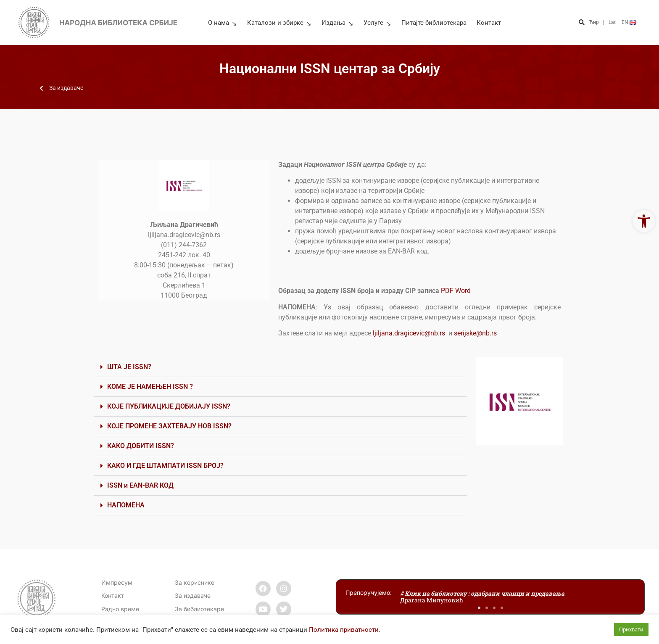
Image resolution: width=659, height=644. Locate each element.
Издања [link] (337, 23)
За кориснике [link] (195, 582)
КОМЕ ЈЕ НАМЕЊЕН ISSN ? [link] (150, 387)
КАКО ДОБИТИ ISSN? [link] (141, 446)
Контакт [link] (489, 23)
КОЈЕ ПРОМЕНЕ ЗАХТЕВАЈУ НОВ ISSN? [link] (169, 426)
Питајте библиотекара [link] (434, 23)
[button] (581, 22)
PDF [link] (448, 291)
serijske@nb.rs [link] (475, 333)
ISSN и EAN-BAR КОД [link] (140, 485)
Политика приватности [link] (344, 630)
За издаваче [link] (193, 595)
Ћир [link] (594, 22)
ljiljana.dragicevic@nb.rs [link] (409, 333)
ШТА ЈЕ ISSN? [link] (129, 367)
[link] (644, 221)
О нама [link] (223, 23)
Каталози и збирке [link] (279, 23)
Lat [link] (612, 22)
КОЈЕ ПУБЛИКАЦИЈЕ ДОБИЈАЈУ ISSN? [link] (169, 406)
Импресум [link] (117, 582)
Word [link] (464, 291)
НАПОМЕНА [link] (126, 505)
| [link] (604, 22)
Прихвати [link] (631, 629)
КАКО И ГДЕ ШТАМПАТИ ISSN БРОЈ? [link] (165, 466)
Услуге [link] (377, 23)
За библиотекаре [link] (199, 609)
